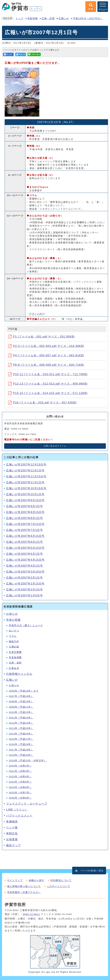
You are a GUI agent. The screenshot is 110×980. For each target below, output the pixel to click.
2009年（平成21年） (21, 707)
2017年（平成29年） (21, 750)
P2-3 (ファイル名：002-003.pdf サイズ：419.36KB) (46, 346)
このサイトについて (59, 886)
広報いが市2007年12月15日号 (26, 465)
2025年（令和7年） (20, 793)
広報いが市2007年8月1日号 (24, 518)
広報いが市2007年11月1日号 (25, 482)
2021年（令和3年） (20, 771)
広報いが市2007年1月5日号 (24, 595)
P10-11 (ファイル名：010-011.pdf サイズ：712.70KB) (48, 374)
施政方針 (14, 641)
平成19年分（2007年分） (88, 18)
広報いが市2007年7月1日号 (24, 530)
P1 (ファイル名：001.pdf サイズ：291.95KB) (41, 337)
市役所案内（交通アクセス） (24, 892)
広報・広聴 (48, 18)
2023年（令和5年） (20, 782)
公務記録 (14, 647)
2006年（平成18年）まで (24, 691)
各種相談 (12, 822)
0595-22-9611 (31, 914)
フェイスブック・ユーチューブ (27, 804)
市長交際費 (15, 652)
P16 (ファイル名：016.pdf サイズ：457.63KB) (42, 403)
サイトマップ (15, 880)
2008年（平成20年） (21, 701)
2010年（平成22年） (21, 712)
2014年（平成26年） (21, 734)
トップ (19, 18)
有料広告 (12, 833)
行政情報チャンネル (19, 674)
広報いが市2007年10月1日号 (25, 494)
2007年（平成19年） (21, 696)
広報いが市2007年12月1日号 (25, 470)
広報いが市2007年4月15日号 (25, 560)
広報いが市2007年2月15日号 (25, 584)
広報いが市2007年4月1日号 (24, 566)
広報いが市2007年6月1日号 (24, 542)
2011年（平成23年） (21, 718)
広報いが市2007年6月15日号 (25, 536)
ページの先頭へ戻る (92, 871)
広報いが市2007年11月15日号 (26, 476)
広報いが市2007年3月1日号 (24, 578)
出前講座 (12, 839)
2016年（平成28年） (21, 744)
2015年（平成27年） (21, 739)
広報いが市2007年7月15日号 (25, 524)
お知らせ (12, 614)
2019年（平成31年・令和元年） (28, 761)
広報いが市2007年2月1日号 (24, 590)
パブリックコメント (19, 816)
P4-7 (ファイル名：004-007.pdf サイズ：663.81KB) (46, 355)
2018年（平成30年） (21, 755)
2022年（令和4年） (20, 777)
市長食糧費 (15, 657)
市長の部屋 (13, 620)
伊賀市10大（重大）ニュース (26, 625)
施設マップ (13, 845)
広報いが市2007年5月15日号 (25, 548)
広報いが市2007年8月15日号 (25, 512)
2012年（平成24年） (21, 723)
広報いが (64, 18)
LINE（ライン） (17, 810)
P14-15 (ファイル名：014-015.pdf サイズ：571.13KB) (48, 393)
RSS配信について (61, 880)
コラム (13, 636)
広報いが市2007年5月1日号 (24, 554)
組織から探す (37, 880)
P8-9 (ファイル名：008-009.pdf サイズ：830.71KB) (46, 365)
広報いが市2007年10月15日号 (26, 488)
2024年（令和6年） (20, 787)
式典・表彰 (15, 663)
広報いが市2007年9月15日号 (25, 500)
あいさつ (14, 631)
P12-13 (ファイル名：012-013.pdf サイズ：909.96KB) (48, 384)
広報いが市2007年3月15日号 (25, 572)
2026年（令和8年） (20, 798)
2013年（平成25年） (21, 728)
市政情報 (33, 18)
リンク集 (12, 827)
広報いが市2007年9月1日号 (24, 506)
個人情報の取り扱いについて (24, 886)
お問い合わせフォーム (55, 446)
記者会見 (14, 668)
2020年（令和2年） (20, 766)
